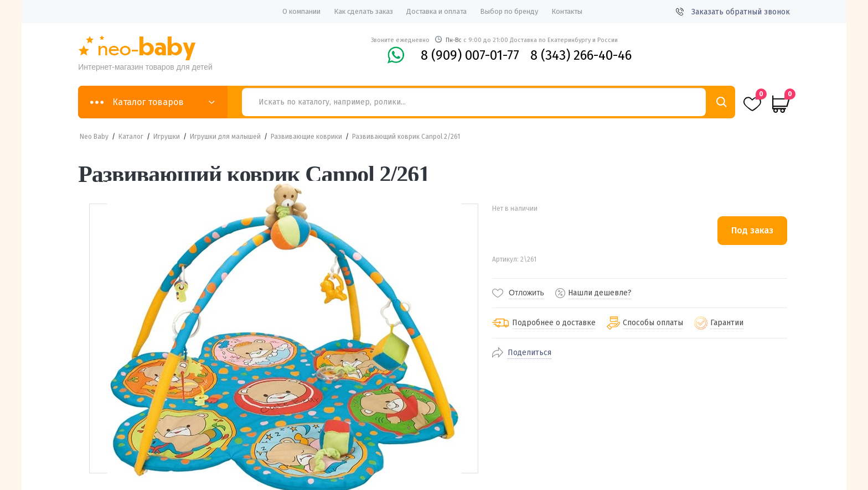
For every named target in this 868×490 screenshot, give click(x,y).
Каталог (131, 137)
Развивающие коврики (306, 137)
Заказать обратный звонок (733, 12)
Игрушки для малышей (225, 137)
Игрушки (167, 137)
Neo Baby (94, 137)
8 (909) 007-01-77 (470, 55)
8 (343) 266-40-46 (581, 55)
